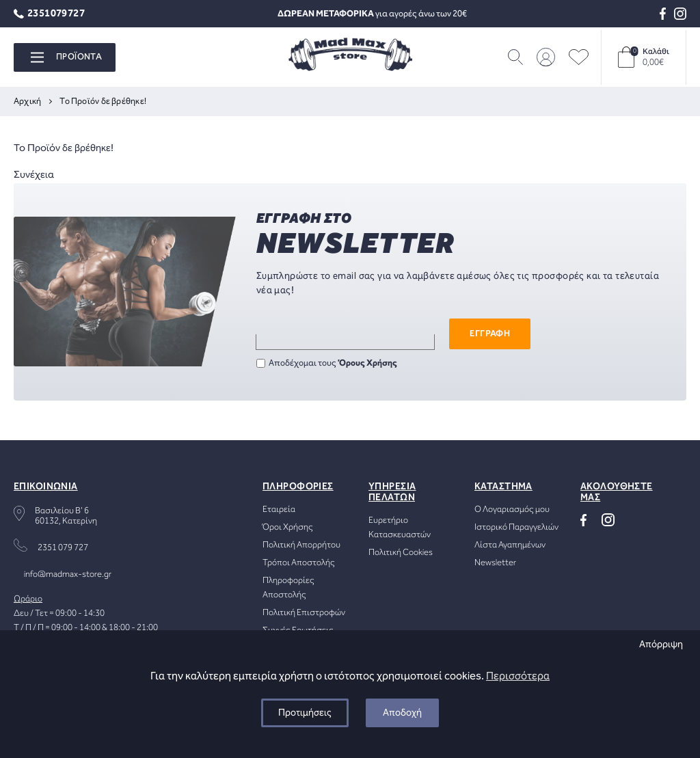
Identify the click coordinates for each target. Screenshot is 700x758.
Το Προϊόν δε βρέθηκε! (103, 101)
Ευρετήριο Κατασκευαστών (400, 528)
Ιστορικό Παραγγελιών (516, 527)
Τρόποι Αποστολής (299, 563)
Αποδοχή (402, 713)
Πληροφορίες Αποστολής (288, 588)
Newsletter (495, 563)
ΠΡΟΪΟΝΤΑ (66, 57)
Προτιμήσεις (305, 713)
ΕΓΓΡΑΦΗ (490, 334)
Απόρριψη (661, 645)
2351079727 (49, 14)
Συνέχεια (34, 175)
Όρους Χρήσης (368, 363)
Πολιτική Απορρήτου (301, 545)
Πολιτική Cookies (401, 553)
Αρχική (27, 101)
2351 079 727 (63, 548)
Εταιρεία (279, 510)
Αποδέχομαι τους (327, 363)
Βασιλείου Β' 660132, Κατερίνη (66, 516)
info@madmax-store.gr (68, 574)
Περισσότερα (518, 676)
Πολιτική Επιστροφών (304, 613)
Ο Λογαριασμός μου (512, 510)
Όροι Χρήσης (288, 527)
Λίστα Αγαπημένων (510, 545)
